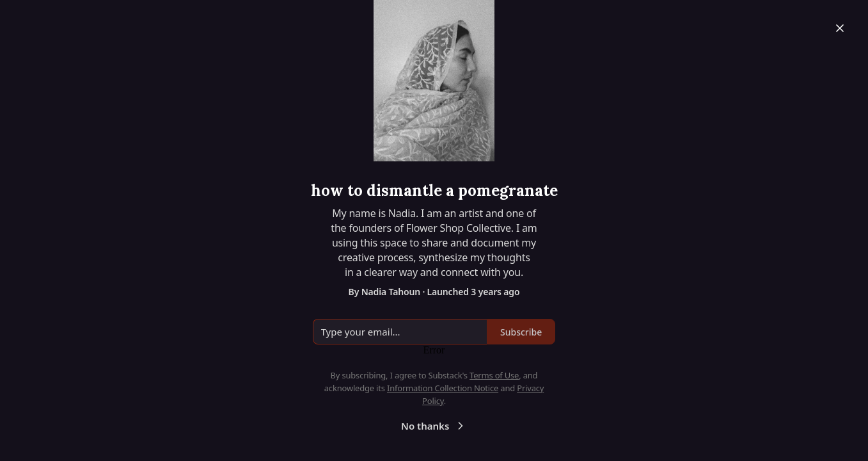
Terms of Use (494, 375)
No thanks (434, 426)
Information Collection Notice (443, 388)
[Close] (840, 28)
